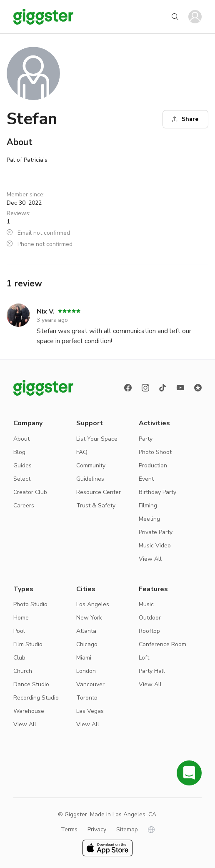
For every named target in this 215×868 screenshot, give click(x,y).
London (86, 671)
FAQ (82, 452)
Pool (19, 631)
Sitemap (127, 829)
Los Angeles (93, 604)
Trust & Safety (96, 505)
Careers (24, 505)
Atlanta (86, 631)
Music (146, 604)
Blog (19, 452)
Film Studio (28, 644)
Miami (84, 658)
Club (19, 658)
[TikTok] (163, 388)
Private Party (156, 532)
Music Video (155, 546)
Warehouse (29, 711)
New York (89, 618)
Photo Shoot (155, 452)
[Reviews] (198, 388)
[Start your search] (175, 17)
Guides (22, 465)
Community (91, 465)
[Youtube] (180, 388)
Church (23, 671)
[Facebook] (128, 388)
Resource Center (99, 492)
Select (22, 479)
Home (21, 618)
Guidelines (90, 479)
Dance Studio (31, 684)
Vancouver (90, 684)
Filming (148, 505)
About (21, 439)
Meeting (149, 519)
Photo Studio (30, 604)
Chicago (87, 644)
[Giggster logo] (43, 388)
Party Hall (152, 671)
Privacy (97, 829)
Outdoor (150, 618)
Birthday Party (157, 492)
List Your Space (97, 439)
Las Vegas (90, 711)
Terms (69, 829)
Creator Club (30, 492)
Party (146, 439)
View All (150, 559)
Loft (144, 658)
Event (146, 479)
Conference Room (162, 644)
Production (153, 465)
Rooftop (149, 631)
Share (185, 119)
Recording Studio (36, 698)
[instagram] (145, 388)
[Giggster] (43, 17)
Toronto (87, 698)
